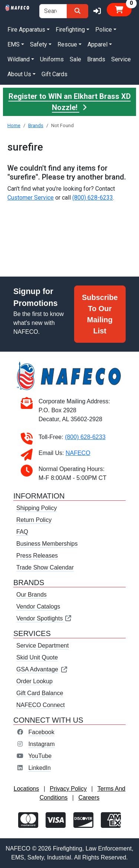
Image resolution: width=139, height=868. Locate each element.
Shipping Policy (37, 508)
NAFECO (78, 453)
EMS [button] (14, 44)
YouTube (40, 756)
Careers (89, 798)
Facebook (41, 732)
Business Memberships (47, 544)
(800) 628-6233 (93, 198)
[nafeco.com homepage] (17, 7)
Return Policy (34, 520)
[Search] (77, 11)
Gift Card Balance (40, 693)
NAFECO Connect (41, 705)
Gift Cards (54, 74)
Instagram (41, 744)
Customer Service (31, 198)
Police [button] (104, 30)
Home (14, 125)
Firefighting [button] (70, 30)
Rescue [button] (67, 44)
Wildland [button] (19, 59)
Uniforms (52, 59)
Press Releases (37, 556)
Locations (27, 789)
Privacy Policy (68, 789)
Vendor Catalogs (38, 606)
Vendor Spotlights (44, 618)
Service (121, 59)
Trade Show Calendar (45, 567)
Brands (96, 59)
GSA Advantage (42, 669)
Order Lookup (34, 681)
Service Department (42, 646)
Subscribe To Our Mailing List (100, 314)
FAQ (22, 532)
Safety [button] (39, 44)
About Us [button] (19, 74)
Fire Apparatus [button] (26, 30)
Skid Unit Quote (37, 657)
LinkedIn (39, 768)
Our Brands (32, 595)
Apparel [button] (97, 44)
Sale (75, 59)
